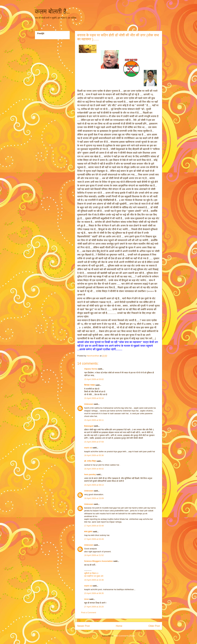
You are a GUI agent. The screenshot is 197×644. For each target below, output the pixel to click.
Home (119, 626)
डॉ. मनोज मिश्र (90, 461)
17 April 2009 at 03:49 (94, 539)
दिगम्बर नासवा (90, 385)
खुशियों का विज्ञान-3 (91, 573)
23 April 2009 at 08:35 (94, 593)
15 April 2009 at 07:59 (94, 442)
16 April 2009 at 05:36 (94, 455)
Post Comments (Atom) (125, 636)
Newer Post (83, 626)
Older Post (154, 626)
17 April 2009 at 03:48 (94, 526)
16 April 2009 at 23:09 (94, 498)
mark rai (88, 448)
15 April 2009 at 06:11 (94, 420)
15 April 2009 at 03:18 (94, 398)
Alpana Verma (91, 369)
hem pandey (90, 474)
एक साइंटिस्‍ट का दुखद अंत (94, 576)
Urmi (86, 599)
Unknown (89, 404)
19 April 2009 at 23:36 (94, 580)
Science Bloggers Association (98, 561)
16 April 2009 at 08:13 (94, 485)
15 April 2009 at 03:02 (94, 379)
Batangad (89, 426)
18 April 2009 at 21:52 (94, 555)
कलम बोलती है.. (52, 11)
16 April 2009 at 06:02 (94, 469)
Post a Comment (89, 613)
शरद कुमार (88, 532)
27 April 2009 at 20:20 (94, 607)
